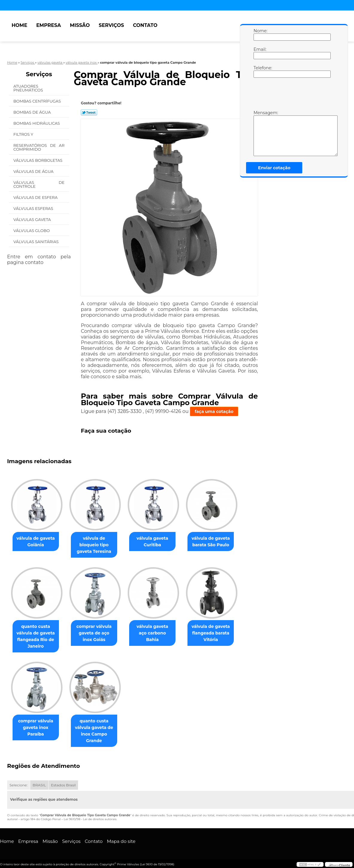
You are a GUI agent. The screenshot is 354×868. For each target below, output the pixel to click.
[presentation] (292, 95)
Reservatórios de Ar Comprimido (39, 147)
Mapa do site (121, 842)
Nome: (260, 34)
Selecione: (19, 786)
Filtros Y (24, 134)
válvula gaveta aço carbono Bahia (158, 630)
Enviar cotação (274, 168)
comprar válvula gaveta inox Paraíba (37, 728)
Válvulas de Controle (39, 184)
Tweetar (89, 112)
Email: (260, 53)
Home (19, 25)
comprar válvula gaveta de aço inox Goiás (98, 633)
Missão (80, 25)
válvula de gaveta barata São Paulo (219, 542)
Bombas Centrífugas (38, 101)
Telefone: (260, 71)
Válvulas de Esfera (36, 197)
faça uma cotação (214, 411)
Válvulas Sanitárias (37, 242)
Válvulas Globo (32, 231)
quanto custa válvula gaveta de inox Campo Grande (97, 731)
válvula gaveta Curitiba (158, 542)
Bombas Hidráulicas (37, 123)
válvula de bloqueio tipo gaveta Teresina (98, 545)
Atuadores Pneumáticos (29, 88)
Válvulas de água (34, 171)
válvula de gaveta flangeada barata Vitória (219, 633)
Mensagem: (260, 133)
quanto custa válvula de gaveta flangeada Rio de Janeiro (37, 637)
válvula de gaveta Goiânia (37, 542)
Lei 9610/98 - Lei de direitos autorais (90, 820)
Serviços (111, 25)
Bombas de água (33, 112)
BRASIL (39, 786)
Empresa (49, 25)
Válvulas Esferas (34, 208)
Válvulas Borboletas (39, 160)
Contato (145, 25)
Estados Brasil (64, 786)
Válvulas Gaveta (33, 219)
